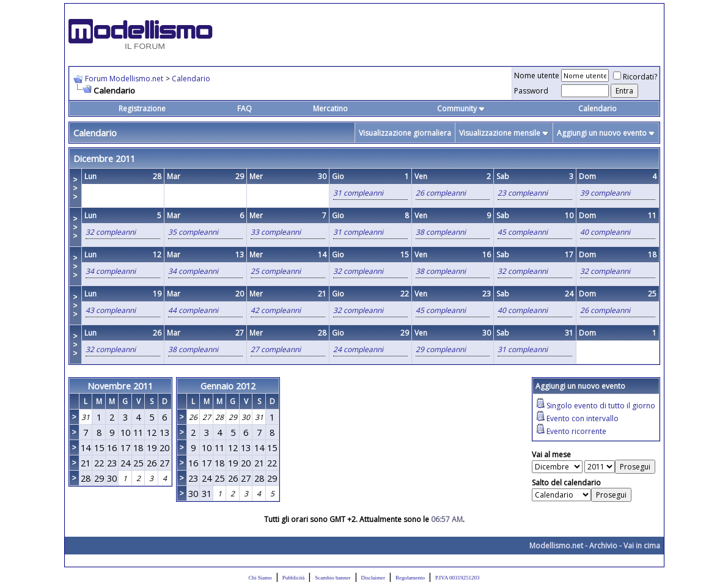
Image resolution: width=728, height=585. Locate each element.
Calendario (191, 79)
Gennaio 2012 (228, 386)
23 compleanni (523, 193)
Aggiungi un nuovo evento (602, 133)
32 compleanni (111, 232)
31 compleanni (358, 193)
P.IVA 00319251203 (457, 578)
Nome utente (537, 75)
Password (531, 91)
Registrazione (142, 109)
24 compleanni (358, 349)
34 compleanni (111, 271)
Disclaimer (373, 578)
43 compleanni (111, 310)
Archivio (603, 546)
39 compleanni (605, 193)
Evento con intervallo (583, 418)
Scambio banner (333, 578)
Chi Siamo (260, 578)
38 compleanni (441, 232)
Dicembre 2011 (104, 158)
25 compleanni (276, 271)
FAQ (245, 109)
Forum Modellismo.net (124, 79)
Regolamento (410, 578)
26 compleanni (441, 193)
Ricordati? (635, 77)
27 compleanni (276, 349)
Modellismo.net (556, 546)
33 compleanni (276, 232)
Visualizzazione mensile (500, 133)
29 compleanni (441, 349)
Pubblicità (294, 578)
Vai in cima (642, 546)
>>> (75, 188)
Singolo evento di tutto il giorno (601, 406)
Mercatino (330, 109)
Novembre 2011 (120, 386)
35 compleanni (193, 232)
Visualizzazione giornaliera (405, 133)
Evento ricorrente (576, 431)
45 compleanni (523, 232)
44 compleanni (193, 310)
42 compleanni (276, 310)
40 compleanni (605, 232)
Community (461, 109)
